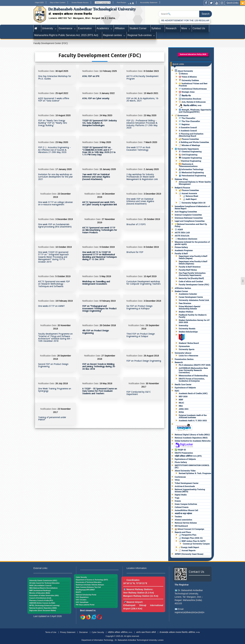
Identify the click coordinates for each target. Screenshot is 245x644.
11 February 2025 (108, 71)
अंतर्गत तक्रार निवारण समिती (146, 632)
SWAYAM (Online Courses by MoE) (42, 603)
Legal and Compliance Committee (190, 221)
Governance (66, 28)
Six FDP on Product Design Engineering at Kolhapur (139, 307)
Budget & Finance (182, 188)
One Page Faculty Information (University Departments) (192, 274)
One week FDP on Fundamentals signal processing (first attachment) (55, 226)
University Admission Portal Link (194, 300)
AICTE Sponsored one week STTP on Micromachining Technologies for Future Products (100, 230)
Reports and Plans (183, 532)
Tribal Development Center (187, 483)
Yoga (177, 498)
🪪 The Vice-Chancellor (189, 121)
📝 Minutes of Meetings (189, 145)
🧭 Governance (181, 115)
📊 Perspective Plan (188, 535)
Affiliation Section (183, 288)
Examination (85, 28)
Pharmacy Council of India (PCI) (41, 601)
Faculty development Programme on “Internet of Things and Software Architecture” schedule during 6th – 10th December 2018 (55, 337)
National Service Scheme (186, 523)
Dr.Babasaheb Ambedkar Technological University (92, 9)
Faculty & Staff (181, 253)
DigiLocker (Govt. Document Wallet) (43, 611)
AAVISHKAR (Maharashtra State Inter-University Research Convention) (193, 370)
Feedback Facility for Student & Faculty (193, 316)
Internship (183, 325)
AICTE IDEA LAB (182, 232)
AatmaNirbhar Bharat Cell (186, 510)
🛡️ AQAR (179, 229)
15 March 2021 (151, 93)
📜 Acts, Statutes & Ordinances (192, 102)
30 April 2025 (62, 71)
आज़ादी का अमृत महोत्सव (183, 513)
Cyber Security (81, 577)
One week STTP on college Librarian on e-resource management (55, 203)
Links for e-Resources (188, 355)
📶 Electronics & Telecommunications (188, 165)
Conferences (180, 477)
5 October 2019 (63, 276)
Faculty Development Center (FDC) (194, 284)
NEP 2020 (183, 396)
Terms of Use (51, 632)
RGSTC (79, 592)
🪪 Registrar (184, 124)
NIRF (181, 400)
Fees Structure (185, 303)
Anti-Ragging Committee (186, 212)
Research (171, 28)
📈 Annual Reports (187, 550)
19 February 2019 (64, 301)
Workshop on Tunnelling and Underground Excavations (96, 283)
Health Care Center (183, 384)
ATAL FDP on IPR (91, 76)
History (183, 74)
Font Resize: (122, 2)
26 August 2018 (151, 356)
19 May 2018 (106, 383)
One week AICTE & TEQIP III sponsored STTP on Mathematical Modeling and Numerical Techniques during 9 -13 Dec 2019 (99, 256)
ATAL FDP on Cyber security (96, 98)
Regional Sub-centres (140, 35)
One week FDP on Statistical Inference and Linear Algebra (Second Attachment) (140, 201)
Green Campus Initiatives (186, 504)
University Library (183, 353)
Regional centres (112, 35)
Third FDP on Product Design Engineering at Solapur (141, 335)
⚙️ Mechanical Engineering (191, 172)
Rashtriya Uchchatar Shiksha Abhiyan (90, 585)
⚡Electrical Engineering (190, 161)
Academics (103, 28)
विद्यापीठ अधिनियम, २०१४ (190, 105)
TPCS (177, 480)
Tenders (178, 516)
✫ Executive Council (188, 127)
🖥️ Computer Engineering (190, 158)
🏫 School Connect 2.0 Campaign (189, 529)
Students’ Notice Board (189, 343)
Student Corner (138, 28)
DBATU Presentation (184, 453)
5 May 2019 (105, 276)
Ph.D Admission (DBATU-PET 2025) (195, 365)
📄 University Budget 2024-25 (192, 203)
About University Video (185, 471)
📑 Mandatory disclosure (186, 239)
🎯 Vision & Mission (188, 77)
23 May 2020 (150, 115)
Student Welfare (186, 312)
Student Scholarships (188, 332)
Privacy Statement (68, 632)
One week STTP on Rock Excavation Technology (138, 149)
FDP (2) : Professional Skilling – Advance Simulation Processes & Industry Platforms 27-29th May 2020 (142, 124)
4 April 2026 (39, 2)
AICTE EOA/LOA (182, 236)
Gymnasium (184, 346)
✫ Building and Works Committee (194, 142)
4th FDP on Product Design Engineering (95, 332)
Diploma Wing (181, 179)
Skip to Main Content (58, 2)
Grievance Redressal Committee (189, 218)
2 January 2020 (151, 169)
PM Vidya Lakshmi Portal (85, 605)
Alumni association (183, 520)
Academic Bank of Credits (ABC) (193, 393)
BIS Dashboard (181, 526)
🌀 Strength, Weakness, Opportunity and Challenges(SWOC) (195, 111)
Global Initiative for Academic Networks (193, 441)
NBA (181, 406)
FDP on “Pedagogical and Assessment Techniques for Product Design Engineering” (99, 308)
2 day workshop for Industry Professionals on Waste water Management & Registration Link (142, 177)
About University (184, 71)
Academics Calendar (188, 294)
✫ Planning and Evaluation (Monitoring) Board (191, 135)
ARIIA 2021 (184, 409)
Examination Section (184, 359)
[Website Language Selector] (103, 2)
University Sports (187, 349)
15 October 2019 (152, 219)
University (48, 28)
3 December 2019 (152, 194)
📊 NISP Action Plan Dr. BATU (192, 541)
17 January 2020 (64, 169)
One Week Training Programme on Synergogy (55, 390)
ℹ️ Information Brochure (190, 99)
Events (178, 501)
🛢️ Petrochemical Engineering (192, 175)
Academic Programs (184, 250)
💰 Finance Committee (189, 139)
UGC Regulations (82, 597)
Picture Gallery (181, 247)
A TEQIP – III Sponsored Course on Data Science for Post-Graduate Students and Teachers (100, 391)
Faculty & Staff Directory (190, 267)
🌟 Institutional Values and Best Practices (193, 84)
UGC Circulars (81, 600)
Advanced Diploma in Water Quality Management (195, 183)
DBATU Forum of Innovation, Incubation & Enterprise (192, 380)
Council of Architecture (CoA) (40, 598)
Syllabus (156, 28)
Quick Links (232, 3)
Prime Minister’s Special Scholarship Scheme (190, 307)
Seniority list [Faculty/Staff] (191, 278)
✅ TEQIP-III (180, 450)
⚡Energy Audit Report (189, 547)
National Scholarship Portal (86, 595)
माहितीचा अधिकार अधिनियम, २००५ (120, 632)
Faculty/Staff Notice (188, 270)
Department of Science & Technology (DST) (92, 580)
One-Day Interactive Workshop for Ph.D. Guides (55, 77)
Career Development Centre (191, 297)
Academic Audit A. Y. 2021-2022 (193, 420)
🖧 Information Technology (191, 169)
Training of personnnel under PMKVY (52, 419)
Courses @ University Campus (196, 544)
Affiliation (120, 28)
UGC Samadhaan (82, 602)
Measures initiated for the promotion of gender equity (192, 243)
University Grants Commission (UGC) (43, 581)
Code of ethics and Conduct (191, 281)
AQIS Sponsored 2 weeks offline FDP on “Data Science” (54, 100)
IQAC (177, 391)
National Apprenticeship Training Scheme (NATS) (190, 490)
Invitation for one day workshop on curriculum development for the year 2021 (55, 177)
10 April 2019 (150, 276)
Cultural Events (182, 507)
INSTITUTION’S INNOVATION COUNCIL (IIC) (192, 466)
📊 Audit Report (190, 199)
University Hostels (187, 328)
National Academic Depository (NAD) (191, 438)
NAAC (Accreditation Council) (40, 586)
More (184, 28)
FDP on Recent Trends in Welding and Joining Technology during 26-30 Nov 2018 (99, 367)
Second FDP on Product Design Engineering (53, 365)
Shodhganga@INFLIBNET (85, 590)
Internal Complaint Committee (188, 215)
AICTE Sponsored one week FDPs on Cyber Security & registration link (100, 203)
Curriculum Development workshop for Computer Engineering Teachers (143, 283)
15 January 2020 (108, 169)
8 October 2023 (151, 71)
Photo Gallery (181, 462)
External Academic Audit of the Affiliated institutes (193, 416)
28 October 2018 (108, 325)
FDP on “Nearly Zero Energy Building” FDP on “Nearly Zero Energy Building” (53, 123)
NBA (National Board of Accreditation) (43, 588)
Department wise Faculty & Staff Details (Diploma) (193, 262)
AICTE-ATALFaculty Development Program (142, 77)
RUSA (181, 412)
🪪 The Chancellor (187, 118)
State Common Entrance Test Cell (88, 587)
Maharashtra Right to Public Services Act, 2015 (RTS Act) (66, 35)
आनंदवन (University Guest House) (189, 554)
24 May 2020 (106, 115)
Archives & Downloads (185, 486)
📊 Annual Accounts (188, 193)
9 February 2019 (108, 301)
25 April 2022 (62, 93)
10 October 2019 (64, 247)
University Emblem (189, 80)
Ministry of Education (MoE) (40, 593)
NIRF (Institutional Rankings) (40, 591)
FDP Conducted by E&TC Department (139, 393)
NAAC (181, 403)
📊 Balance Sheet (190, 196)
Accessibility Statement (149, 2)
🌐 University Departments (187, 149)
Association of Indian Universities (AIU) (44, 596)
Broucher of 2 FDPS (136, 224)
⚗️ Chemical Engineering (190, 151)
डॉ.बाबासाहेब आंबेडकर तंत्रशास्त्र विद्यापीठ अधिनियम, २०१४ (180, 632)
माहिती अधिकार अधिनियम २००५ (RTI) (188, 456)
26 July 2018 (62, 383)
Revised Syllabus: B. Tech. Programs (195, 473)
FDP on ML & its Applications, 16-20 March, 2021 (143, 100)
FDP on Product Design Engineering (144, 361)
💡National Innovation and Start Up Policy (191, 225)
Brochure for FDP (135, 252)
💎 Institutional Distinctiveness (193, 89)
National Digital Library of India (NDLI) (192, 434)
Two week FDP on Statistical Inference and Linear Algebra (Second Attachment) (96, 177)
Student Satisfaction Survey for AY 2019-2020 (194, 321)
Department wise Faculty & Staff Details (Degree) (193, 257)
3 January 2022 (107, 93)
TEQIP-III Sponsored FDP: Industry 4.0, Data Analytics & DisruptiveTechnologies (99, 123)
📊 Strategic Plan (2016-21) (191, 538)
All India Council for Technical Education (45, 583)
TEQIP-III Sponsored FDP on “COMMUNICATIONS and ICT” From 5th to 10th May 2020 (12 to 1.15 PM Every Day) (99, 151)
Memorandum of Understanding (193, 375)
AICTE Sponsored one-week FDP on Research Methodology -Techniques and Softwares (54, 284)
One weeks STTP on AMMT (51, 306)
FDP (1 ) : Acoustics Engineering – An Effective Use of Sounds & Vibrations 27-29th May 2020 (54, 150)
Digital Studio (181, 495)
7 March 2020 (150, 142)
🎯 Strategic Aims (187, 92)
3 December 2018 (152, 301)
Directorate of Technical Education (89, 582)
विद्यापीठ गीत (185, 96)
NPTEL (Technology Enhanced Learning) (44, 606)
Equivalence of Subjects (185, 387)
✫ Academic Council (188, 131)
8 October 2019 (151, 247)
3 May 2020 (105, 142)
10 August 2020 (63, 115)
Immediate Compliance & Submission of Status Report (192, 207)
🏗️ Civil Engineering (188, 155)
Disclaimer (83, 632)
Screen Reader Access (80, 2)
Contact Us (199, 28)
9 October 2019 (107, 247)
